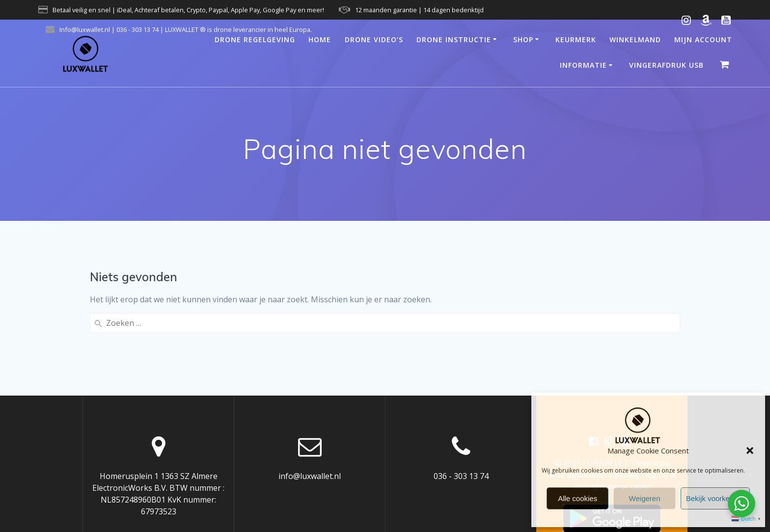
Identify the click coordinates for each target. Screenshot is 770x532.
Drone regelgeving (255, 40)
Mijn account (703, 40)
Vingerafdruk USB (666, 65)
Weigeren (645, 498)
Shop (523, 40)
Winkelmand (635, 40)
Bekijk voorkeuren (715, 498)
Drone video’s (374, 40)
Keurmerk (576, 40)
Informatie (583, 65)
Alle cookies (577, 498)
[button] (750, 451)
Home (320, 40)
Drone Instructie (454, 40)
